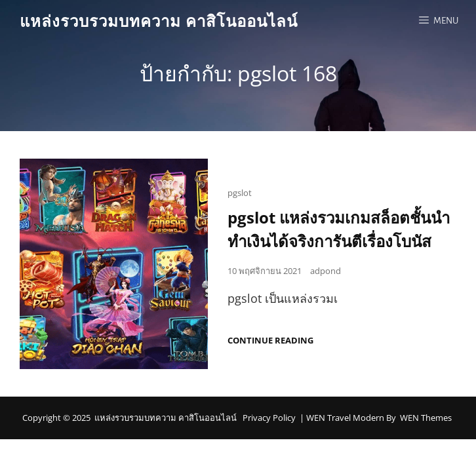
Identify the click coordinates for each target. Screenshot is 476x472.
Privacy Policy (269, 422)
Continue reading (270, 344)
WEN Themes (426, 422)
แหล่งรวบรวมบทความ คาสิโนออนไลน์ (159, 21)
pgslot (240, 197)
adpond (326, 275)
